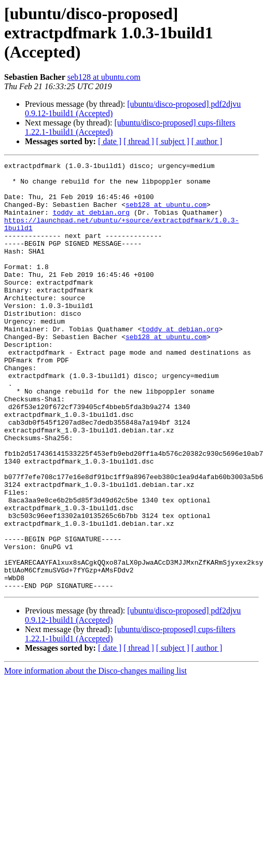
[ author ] (207, 141)
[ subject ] (173, 141)
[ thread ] (139, 141)
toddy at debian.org (91, 223)
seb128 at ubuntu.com (104, 77)
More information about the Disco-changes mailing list (95, 756)
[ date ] (110, 141)
